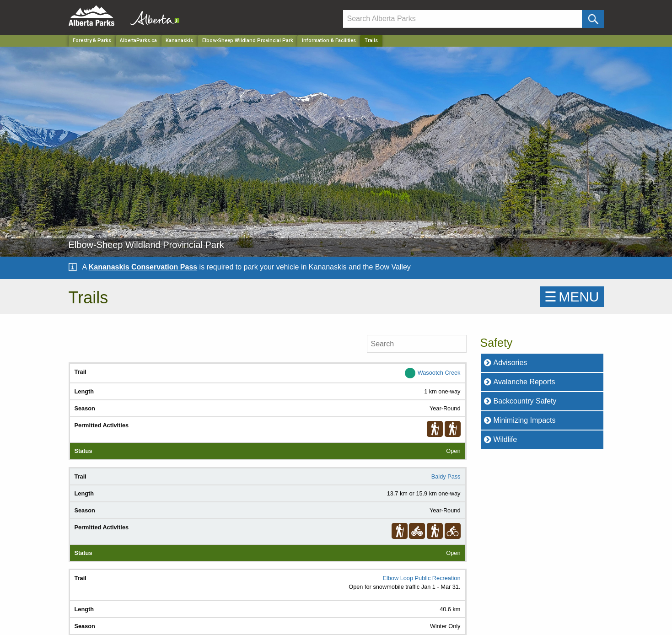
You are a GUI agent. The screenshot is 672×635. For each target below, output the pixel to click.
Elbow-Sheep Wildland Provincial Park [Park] (248, 40)
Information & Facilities (329, 40)
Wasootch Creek (439, 373)
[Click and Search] (593, 19)
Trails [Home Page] (371, 40)
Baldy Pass (446, 476)
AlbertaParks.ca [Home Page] (138, 40)
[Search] (463, 19)
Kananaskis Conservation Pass (143, 267)
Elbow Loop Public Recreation (421, 578)
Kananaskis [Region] (179, 40)
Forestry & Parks (92, 40)
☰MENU (572, 297)
